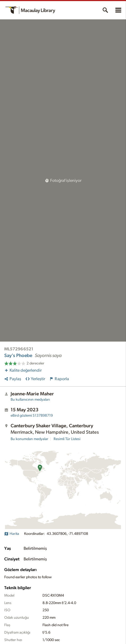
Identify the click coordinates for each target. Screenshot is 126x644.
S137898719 (32, 416)
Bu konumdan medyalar (29, 439)
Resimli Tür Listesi (67, 439)
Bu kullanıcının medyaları (30, 400)
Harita (12, 534)
